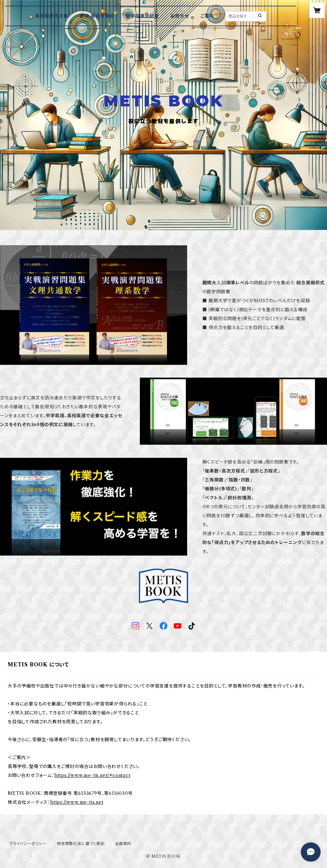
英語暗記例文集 (52, 16)
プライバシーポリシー (28, 844)
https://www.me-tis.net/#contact (92, 775)
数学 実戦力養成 (97, 16)
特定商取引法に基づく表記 (81, 844)
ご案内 (207, 16)
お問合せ (180, 16)
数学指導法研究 (142, 16)
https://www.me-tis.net (77, 802)
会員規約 (123, 844)
